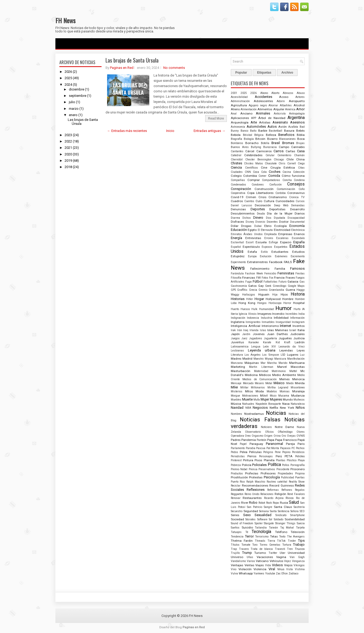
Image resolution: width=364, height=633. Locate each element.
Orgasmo (257, 436)
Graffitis (242, 290)
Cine (264, 168)
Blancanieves (287, 139)
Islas (263, 330)
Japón (235, 334)
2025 (68, 78)
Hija (275, 295)
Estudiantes (280, 252)
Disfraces (237, 222)
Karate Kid (271, 342)
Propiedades (285, 473)
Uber (282, 553)
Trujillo (235, 553)
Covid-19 (237, 197)
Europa (252, 256)
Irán (240, 330)
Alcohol (299, 105)
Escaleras (282, 238)
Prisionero (298, 469)
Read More (216, 118)
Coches (275, 172)
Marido (283, 363)
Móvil (264, 396)
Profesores (268, 473)
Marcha (272, 363)
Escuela (261, 242)
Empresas (285, 234)
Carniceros (264, 151)
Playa (301, 460)
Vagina (281, 557)
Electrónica (298, 230)
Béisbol (248, 135)
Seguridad (251, 511)
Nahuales (248, 404)
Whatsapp (246, 573)
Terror (249, 536)
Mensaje (236, 383)
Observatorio (253, 432)
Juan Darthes (277, 334)
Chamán (299, 155)
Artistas (265, 122)
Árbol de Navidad (272, 118)
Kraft (287, 342)
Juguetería (270, 338)
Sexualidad (263, 515)
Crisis (262, 197)
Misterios (237, 391)
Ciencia (236, 167)
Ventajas (237, 565)
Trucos (300, 549)
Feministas (286, 273)
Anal (234, 114)
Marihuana (297, 363)
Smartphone (297, 515)
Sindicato (281, 515)
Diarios (300, 213)
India (301, 314)
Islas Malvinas (278, 330)
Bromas (288, 143)
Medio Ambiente (284, 375)
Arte (254, 122)
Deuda (261, 214)
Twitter (273, 553)
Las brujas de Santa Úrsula (132, 60)
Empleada (270, 234)
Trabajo (299, 544)
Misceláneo (298, 387)
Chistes (236, 163)
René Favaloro (296, 494)
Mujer (265, 399)
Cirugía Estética (283, 168)
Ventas (249, 565)
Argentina (296, 118)
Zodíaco (293, 573)
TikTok (281, 541)
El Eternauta (265, 230)
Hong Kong (247, 303)
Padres (236, 440)
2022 (68, 141)
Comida (274, 176)
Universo (237, 557)
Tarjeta (300, 528)
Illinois (252, 314)
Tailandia (261, 528)
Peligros (268, 452)
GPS (233, 290)
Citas (301, 168)
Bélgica (259, 135)
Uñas (250, 557)
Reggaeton (237, 494)
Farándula (237, 273)
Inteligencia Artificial (246, 326)
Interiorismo (270, 326)
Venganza (298, 561)
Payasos (285, 448)
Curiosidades (285, 201)
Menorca (298, 379)
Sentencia (284, 511)
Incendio (278, 314)
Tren (290, 549)
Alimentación (249, 109)
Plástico (292, 460)
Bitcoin (260, 139)
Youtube (270, 573)
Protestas (256, 477)
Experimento (238, 262)
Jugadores (256, 338)
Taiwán (273, 528)
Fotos (265, 278)
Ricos (290, 498)
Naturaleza (298, 404)
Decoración (263, 205)
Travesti (280, 549)
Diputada (279, 218)
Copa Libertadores (260, 193)
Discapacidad (296, 218)
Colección (299, 172)
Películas (255, 452)
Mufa (257, 400)
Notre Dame (284, 427)
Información (297, 318)
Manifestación (296, 359)
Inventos (299, 326)
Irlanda (254, 330)
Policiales (259, 465)
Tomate (246, 545)
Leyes (301, 350)
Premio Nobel (239, 469)
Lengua (256, 347)
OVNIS (301, 436)
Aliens (235, 109)
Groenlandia (276, 290)
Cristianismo (278, 197)
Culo (259, 201)
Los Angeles (253, 355)
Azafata (293, 127)
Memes (284, 379)
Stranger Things (285, 523)
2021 (68, 148)
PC (293, 448)
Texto (282, 537)
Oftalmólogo (285, 432)
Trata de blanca (262, 549)
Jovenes (259, 334)
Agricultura (239, 105)
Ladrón (300, 342)
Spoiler (259, 523)
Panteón (262, 440)
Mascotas (298, 367)
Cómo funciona (293, 176)
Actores (300, 97)
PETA (289, 456)
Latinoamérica (240, 347)
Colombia (250, 176)
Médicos (265, 375)
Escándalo (298, 238)
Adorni (281, 101)
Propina (300, 473)
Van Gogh (297, 557)
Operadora (237, 436)
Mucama (284, 396)
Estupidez (238, 256)
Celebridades (253, 155)
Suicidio (247, 527)
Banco (244, 131)
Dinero (258, 218)
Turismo (260, 553)
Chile (290, 159)
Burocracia (270, 147)
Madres (236, 359)
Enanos (299, 234)
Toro (255, 545)
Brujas (300, 143)
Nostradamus (254, 414)
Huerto (235, 309)
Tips (301, 541)
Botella (265, 143)
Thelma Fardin (242, 541)
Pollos (286, 465)
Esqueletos (281, 247)
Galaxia (293, 282)
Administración (240, 101)
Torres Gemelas (270, 545)
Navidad (237, 408)
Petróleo (300, 456)
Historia (298, 294)
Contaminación (286, 189)
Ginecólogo (279, 286)
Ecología (281, 226)
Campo (284, 147)
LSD (283, 355)
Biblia (301, 135)
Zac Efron (282, 573)
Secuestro (237, 511)
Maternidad (261, 371)
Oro (284, 436)
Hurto (297, 309)
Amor (300, 109)
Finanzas (249, 278)
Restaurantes (252, 498)
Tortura (287, 545)
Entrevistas (253, 238)
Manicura (280, 359)
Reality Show (297, 482)
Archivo (287, 73)
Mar (263, 363)
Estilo (264, 252)
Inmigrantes (253, 322)
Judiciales (297, 334)
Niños (300, 408)
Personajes (266, 456)
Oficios (269, 432)
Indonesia (253, 318)
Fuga (248, 282)
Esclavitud (237, 242)
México (279, 383)
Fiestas (300, 273)
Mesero (259, 383)
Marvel (282, 367)
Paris (301, 444)
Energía (236, 238)
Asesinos (297, 122)
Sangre (268, 507)
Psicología (272, 477)
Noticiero (266, 427)
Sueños (235, 528)
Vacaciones (265, 557)
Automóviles (256, 127)
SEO (302, 511)
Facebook (276, 262)
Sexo (247, 515)
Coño (302, 189)
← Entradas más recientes (127, 131)
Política (274, 465)
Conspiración (241, 189)
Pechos (300, 448)
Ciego (301, 163)
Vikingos (299, 565)
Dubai (258, 226)
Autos (272, 127)
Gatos (252, 286)
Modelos (272, 391)
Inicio (170, 131)
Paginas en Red (122, 68)
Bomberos (237, 143)
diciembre (76, 89)
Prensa (253, 469)
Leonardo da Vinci (292, 347)
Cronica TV (297, 197)
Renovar (236, 498)
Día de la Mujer (280, 213)
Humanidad (266, 309)
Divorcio (260, 222)
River (245, 503)
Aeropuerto (297, 101)
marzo (74, 109)
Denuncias (238, 209)
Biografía (236, 139)
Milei (234, 387)
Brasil (276, 143)
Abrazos (288, 93)
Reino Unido (252, 494)
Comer (262, 176)
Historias (238, 299)
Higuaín (264, 294)
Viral (272, 569)
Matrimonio (279, 371)
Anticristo (280, 114)
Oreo (248, 436)
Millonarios (258, 387)
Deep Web (281, 205)
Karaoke (254, 342)
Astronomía (238, 127)
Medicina (251, 375)
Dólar (235, 226)
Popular (241, 73)
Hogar (259, 299)
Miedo (290, 383)
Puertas (300, 477)
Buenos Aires (240, 147)
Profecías (252, 473)
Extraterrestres (257, 262)
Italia (301, 330)
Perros (252, 456)
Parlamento (238, 448)
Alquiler (279, 109)
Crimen (251, 197)
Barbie (263, 131)
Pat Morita (273, 448)
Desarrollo (297, 209)
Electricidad (282, 230)
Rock (269, 503)
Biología (249, 139)
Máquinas (252, 363)
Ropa (276, 503)
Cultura (269, 201)
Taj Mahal (287, 528)
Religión (280, 494)
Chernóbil (237, 160)
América (290, 109)
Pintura (248, 460)
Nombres (236, 414)
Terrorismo (262, 537)
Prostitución (239, 477)
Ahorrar (273, 105)
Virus (281, 569)
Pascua (261, 448)
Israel (293, 330)
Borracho (252, 143)
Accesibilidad (239, 97)
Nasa (286, 404)
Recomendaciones (255, 486)
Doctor (284, 222)
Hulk (254, 309)
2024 (68, 85)
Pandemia (249, 440)
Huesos (245, 309)
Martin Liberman (261, 367)
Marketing (238, 367)
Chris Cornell (287, 163)
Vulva (234, 573)
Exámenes (281, 256)
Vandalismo (238, 561)
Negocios (260, 408)
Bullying (256, 147)
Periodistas (238, 456)
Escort (250, 242)
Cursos (300, 201)
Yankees (259, 573)
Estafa (252, 252)
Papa (271, 440)
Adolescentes (263, 101)
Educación (239, 230)
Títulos (235, 545)
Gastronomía (239, 286)
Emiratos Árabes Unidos (247, 234)
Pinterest (236, 460)
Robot (262, 503)
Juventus (237, 342)
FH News (65, 20)
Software (262, 519)
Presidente (283, 469)
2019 (68, 161)
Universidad (296, 553)
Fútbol (258, 281)
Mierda (300, 383)
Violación (245, 569)
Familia (280, 269)
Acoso (284, 97)
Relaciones (267, 494)
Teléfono (281, 532)
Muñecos (299, 400)
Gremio (263, 290)
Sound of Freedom (242, 523)
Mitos (249, 391)
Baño (253, 131)
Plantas (281, 460)
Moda (260, 391)
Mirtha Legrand (278, 387)
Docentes (272, 222)
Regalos (300, 490)
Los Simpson (270, 355)
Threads (260, 541)
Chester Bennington (258, 160)
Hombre (288, 299)
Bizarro (272, 139)
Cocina (287, 172)
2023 (68, 135)
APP (254, 118)
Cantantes (237, 151)
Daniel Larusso (241, 205)
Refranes (287, 490)
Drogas (246, 226)
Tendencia (237, 537)
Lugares (293, 355)
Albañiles (286, 105)
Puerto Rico (238, 482)
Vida (268, 565)
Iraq (246, 330)
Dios (269, 218)
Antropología (297, 114)
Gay (261, 286)
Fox (271, 278)
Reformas (273, 490)
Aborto (275, 93)
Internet (286, 326)
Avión (282, 127)
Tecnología (261, 532)
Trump (247, 553)
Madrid (247, 359)
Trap (234, 549)
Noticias (276, 413)
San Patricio (255, 507)
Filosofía (236, 278)
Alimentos (265, 109)
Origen (268, 436)
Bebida (236, 135)
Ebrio (268, 226)
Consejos (296, 184)
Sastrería (299, 507)
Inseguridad (283, 322)
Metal (269, 383)
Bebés (300, 131)
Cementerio (284, 155)
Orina (277, 436)
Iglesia (243, 314)
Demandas (298, 205)
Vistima (300, 569)
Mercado (248, 383)
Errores (269, 238)
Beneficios (286, 135)
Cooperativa (238, 193)
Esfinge (273, 242)
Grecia (253, 290)
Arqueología (240, 122)
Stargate (269, 523)
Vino (234, 569)
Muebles (236, 400)
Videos (277, 565)
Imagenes (264, 314)
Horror (287, 303)
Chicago (279, 160)
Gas (302, 282)
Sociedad (237, 519)
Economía (297, 226)
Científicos (252, 168)
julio (72, 102)
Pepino (286, 452)
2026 (68, 72)
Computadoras (271, 180)
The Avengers (296, 537)
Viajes (260, 565)
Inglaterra (238, 322)
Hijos (284, 294)
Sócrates (250, 519)
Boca (301, 139)
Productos (237, 473)
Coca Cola (260, 172)
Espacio (286, 242)
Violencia (260, 569)
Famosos (297, 268)
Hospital (299, 303)
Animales (263, 113)
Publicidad (288, 477)
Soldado (279, 519)
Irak (233, 330)
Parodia (251, 448)
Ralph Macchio (256, 482)
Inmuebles (268, 322)
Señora (294, 511)
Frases (290, 278)
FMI (258, 278)
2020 (68, 154)
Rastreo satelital (277, 482)
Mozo (273, 396)
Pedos (234, 452)
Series (235, 515)
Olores (301, 432)
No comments (174, 68)
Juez (244, 338)
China (300, 159)
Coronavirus (296, 193)
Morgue (235, 396)
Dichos (247, 218)
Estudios (298, 252)
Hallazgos (249, 295)
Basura (289, 131)
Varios (251, 561)
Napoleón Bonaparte (268, 404)
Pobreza (236, 465)
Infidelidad (281, 318)
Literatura (237, 355)
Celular (270, 155)
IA (303, 309)
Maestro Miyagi (263, 359)
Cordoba (281, 193)
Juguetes (285, 338)
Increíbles (291, 314)
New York (287, 408)
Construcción (264, 189)
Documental (297, 222)
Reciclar (236, 486)
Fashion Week (254, 273)
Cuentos (249, 201)
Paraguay (256, 444)
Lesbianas (237, 351)
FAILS (288, 262)
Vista (289, 569)
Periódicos (298, 452)
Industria (267, 318)
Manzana (237, 363)
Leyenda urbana (262, 350)
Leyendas (286, 350)
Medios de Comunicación (260, 379)
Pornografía (298, 465)
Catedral (236, 155)
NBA (248, 408)
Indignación (238, 318)
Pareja (290, 444)
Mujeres (276, 399)
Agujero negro (258, 105)
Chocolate (271, 163)
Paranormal (274, 444)
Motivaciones (250, 396)
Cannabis (298, 147)
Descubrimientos (243, 213)
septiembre (78, 96)
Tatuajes (236, 532)
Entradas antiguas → (209, 131)
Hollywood (273, 299)
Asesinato (280, 122)
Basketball (276, 131)
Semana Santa (268, 511)
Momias (285, 391)
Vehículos (276, 561)
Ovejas (291, 436)
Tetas (274, 536)
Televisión (298, 532)
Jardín (246, 334)
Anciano (246, 113)
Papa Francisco (286, 440)
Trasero (244, 549)
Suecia (301, 523)
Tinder (292, 541)
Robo (253, 503)
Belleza (271, 135)
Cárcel (250, 151)
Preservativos (267, 469)
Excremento (298, 256)
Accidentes (264, 97)
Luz (302, 355)
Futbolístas (270, 282)
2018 (68, 167)
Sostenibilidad (295, 519)
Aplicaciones (240, 118)
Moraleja (298, 391)
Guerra (290, 290)
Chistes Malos (253, 163)
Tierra (271, 541)
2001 (234, 93)
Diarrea (235, 218)
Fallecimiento (260, 269)
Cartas (290, 151)
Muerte (247, 399)
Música (236, 404)
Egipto (252, 230)
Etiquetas (264, 73)
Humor (284, 308)
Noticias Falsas (260, 420)
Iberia (234, 314)
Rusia (284, 503)
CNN (248, 172)
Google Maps (296, 286)
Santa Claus (283, 507)
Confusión (276, 185)
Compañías (238, 180)
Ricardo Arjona (274, 498)
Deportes (258, 209)
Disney (250, 222)
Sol (270, 519)
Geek (268, 286)
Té (247, 532)
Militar (244, 387)
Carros (279, 151)
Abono (264, 93)
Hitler (250, 299)
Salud (294, 502)
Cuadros (237, 201)
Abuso (301, 93)
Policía (247, 465)
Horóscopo (275, 303)
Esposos (267, 247)
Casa (301, 151)
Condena (299, 180)
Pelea (244, 452)
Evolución (266, 256)
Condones (258, 185)
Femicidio (270, 273)
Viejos (288, 565)
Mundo (288, 399)
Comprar (254, 180)
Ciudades (237, 172)
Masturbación (241, 371)
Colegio (236, 176)
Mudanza (298, 396)
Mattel (293, 371)
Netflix (274, 408)
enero (73, 115)
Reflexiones (256, 490)
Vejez (288, 561)
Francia (279, 278)
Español (236, 247)
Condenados (238, 185)
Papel (243, 444)
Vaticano (262, 561)
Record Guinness (282, 486)
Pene (278, 452)
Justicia (299, 338)
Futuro (282, 282)
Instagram (298, 322)
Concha (287, 180)
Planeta (269, 460)
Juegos (235, 338)
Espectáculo (251, 247)
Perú (279, 456)
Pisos (258, 460)
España (299, 242)
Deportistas (277, 209)
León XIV (269, 347)
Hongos (262, 303)
